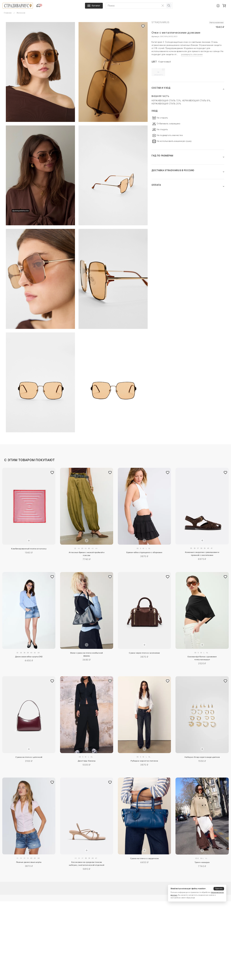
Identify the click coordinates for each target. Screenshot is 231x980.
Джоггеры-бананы (87, 761)
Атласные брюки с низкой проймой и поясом (87, 554)
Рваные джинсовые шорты (29, 862)
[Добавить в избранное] (52, 472)
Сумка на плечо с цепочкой (29, 757)
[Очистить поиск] (163, 6)
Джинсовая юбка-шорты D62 (29, 657)
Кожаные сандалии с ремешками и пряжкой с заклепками (202, 554)
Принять (219, 889)
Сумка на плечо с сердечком (144, 858)
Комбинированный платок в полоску (29, 549)
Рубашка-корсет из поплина (144, 761)
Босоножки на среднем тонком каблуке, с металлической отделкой (87, 864)
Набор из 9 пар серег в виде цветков (202, 757)
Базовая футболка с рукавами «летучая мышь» (202, 658)
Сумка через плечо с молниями (144, 653)
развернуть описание (192, 54)
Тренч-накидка (202, 862)
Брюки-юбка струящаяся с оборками (144, 552)
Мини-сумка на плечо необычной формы (87, 654)
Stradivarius (161, 22)
